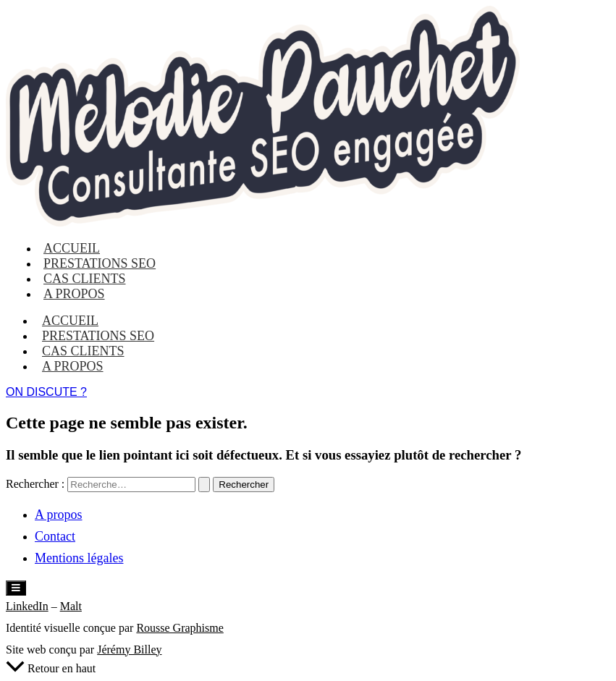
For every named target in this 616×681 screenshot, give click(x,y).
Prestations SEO (98, 336)
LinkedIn (27, 606)
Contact (55, 536)
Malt (71, 606)
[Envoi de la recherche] (204, 485)
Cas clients (83, 351)
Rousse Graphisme (180, 628)
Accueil (70, 321)
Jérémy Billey (129, 650)
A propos (74, 294)
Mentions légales (79, 558)
